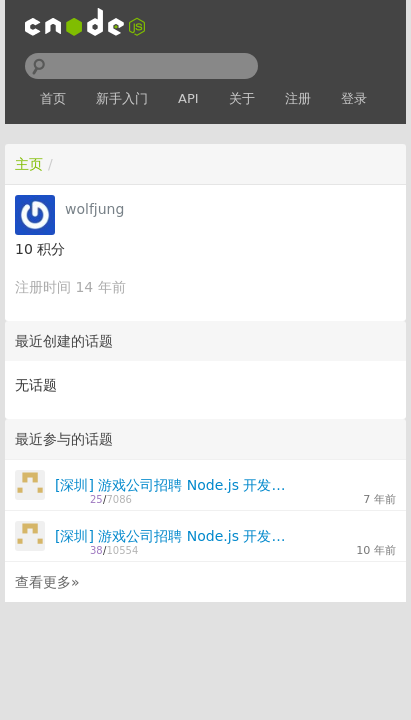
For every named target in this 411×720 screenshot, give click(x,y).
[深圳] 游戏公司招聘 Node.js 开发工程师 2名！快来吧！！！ (174, 485)
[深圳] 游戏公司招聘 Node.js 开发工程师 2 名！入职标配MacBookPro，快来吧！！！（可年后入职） (174, 536)
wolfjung (94, 209)
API (188, 98)
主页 (29, 164)
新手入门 (122, 98)
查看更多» (47, 582)
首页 (53, 98)
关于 (242, 98)
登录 (354, 98)
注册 (298, 98)
